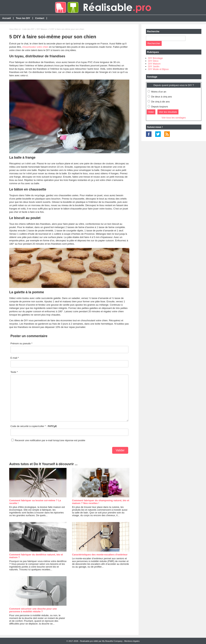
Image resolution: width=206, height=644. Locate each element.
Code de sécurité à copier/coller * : (34, 426)
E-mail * (15, 358)
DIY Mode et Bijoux (158, 69)
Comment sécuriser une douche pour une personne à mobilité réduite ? (33, 610)
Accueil (6, 18)
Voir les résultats (168, 112)
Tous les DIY (23, 18)
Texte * (14, 372)
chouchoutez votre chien (35, 47)
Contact (40, 18)
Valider (120, 450)
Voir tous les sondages (174, 118)
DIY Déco (153, 61)
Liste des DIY (28, 29)
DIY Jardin (154, 66)
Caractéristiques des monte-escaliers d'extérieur (100, 555)
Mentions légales (132, 641)
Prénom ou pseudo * (22, 343)
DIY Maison (42, 29)
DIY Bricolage (155, 58)
